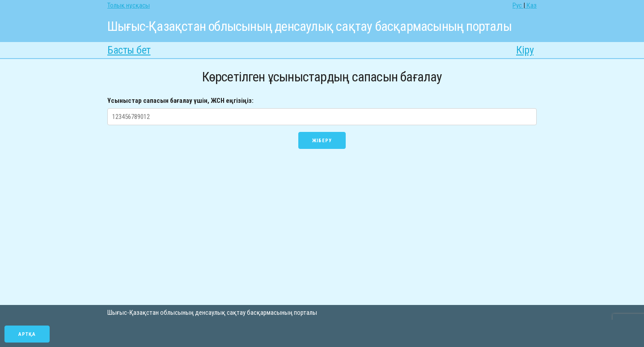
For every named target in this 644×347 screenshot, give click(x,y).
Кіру (525, 50)
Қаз (531, 5)
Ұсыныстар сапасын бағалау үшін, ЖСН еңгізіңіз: (180, 101)
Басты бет (129, 50)
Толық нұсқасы (129, 5)
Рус (518, 5)
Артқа (27, 334)
